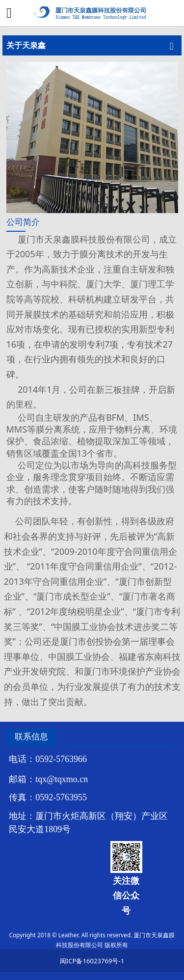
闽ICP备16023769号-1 (92, 961)
